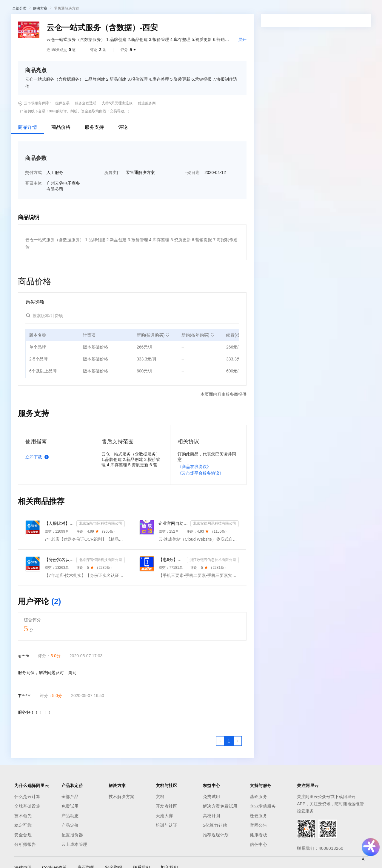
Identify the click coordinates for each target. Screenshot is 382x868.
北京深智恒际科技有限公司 (101, 586)
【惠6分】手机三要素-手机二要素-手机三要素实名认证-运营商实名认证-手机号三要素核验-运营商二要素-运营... (171, 622)
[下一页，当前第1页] (238, 803)
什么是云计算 (27, 859)
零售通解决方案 (67, 71)
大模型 (61, 10)
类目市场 (92, 44)
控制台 (333, 10)
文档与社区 (121, 10)
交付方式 (33, 235)
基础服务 (258, 859)
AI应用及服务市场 (63, 44)
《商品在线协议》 (194, 529)
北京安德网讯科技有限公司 (215, 586)
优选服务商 (147, 165)
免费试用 (212, 859)
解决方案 (96, 10)
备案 (319, 10)
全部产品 (70, 859)
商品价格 (61, 189)
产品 (78, 10)
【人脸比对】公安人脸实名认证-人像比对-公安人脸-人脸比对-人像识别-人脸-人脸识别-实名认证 (59, 586)
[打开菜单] (10, 10)
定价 (164, 10)
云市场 (181, 10)
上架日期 (191, 235)
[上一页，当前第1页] (220, 803)
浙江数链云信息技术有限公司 (213, 622)
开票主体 (33, 245)
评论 (123, 189)
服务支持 (94, 189)
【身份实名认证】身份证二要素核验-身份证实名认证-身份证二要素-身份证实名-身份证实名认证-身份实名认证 (59, 622)
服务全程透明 (86, 165)
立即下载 (38, 519)
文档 (160, 859)
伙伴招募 (161, 44)
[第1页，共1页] (229, 803)
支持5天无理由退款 (117, 165)
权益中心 (146, 10)
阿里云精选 (115, 44)
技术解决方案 (122, 859)
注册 (347, 10)
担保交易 (62, 165)
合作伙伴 (201, 10)
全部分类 (19, 71)
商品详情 (27, 189)
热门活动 (139, 44)
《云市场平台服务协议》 (201, 535)
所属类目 (113, 235)
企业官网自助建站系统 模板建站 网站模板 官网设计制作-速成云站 (173, 586)
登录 (369, 10)
